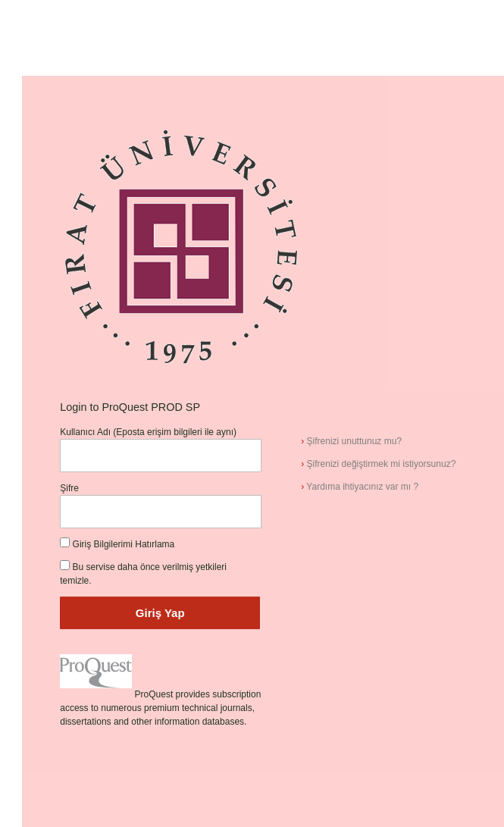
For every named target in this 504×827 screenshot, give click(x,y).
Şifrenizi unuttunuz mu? (351, 441)
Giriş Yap (160, 613)
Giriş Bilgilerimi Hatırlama (124, 544)
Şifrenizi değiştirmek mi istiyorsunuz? (378, 464)
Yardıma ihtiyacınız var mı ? (360, 487)
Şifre (69, 488)
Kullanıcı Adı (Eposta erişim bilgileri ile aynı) (148, 432)
